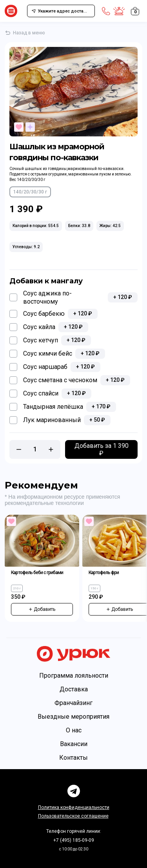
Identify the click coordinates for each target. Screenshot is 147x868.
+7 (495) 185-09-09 (74, 840)
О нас (74, 730)
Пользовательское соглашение (73, 816)
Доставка (74, 689)
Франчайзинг (73, 703)
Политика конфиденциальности (74, 807)
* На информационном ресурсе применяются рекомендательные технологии (62, 500)
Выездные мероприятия (73, 717)
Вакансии (74, 744)
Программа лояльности (74, 676)
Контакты (73, 758)
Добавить (42, 609)
